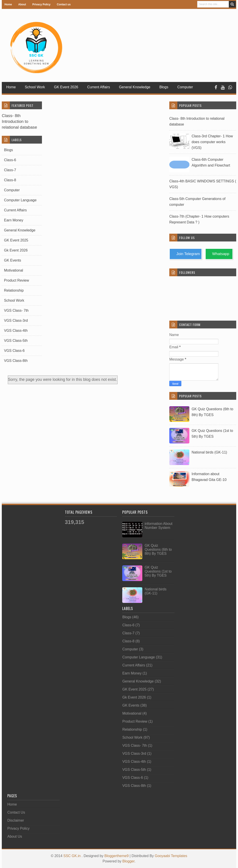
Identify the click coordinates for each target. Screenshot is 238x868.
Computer (12, 190)
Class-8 (10, 180)
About (22, 4)
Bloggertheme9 (117, 856)
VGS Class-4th (16, 331)
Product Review (17, 280)
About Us (15, 836)
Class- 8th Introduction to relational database (19, 121)
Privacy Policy (41, 4)
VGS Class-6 (14, 351)
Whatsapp (220, 254)
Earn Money (14, 220)
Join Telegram (187, 254)
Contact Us (16, 812)
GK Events (12, 260)
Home (8, 4)
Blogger (128, 861)
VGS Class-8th (16, 361)
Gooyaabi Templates (171, 856)
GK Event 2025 (16, 240)
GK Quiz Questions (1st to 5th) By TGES (158, 571)
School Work (35, 87)
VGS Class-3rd (16, 321)
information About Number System (158, 526)
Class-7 (10, 170)
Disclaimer (16, 820)
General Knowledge (135, 87)
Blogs (164, 87)
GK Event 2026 (66, 87)
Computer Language (20, 200)
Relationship (14, 290)
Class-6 (10, 160)
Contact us (64, 4)
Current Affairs (99, 87)
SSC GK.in (72, 856)
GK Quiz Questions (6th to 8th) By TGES (158, 549)
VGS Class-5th (16, 341)
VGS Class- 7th (16, 310)
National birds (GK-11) (209, 452)
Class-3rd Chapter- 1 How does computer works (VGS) (212, 142)
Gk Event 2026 (16, 250)
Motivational (13, 270)
